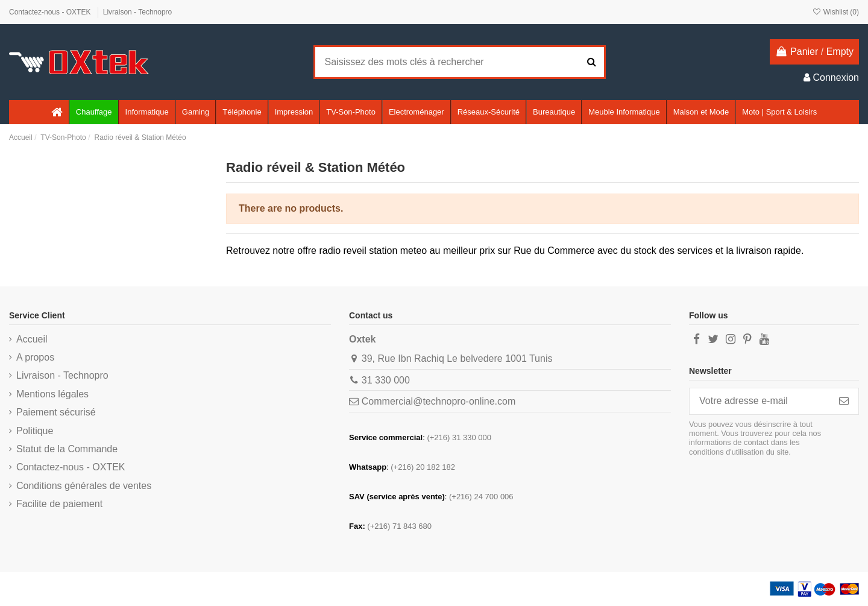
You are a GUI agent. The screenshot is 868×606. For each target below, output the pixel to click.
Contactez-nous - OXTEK (51, 12)
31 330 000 (386, 380)
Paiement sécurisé (56, 412)
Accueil (32, 339)
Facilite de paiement (59, 504)
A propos (35, 357)
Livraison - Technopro (138, 12)
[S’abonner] (844, 401)
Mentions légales (52, 394)
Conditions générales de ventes (84, 486)
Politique (35, 431)
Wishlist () (835, 12)
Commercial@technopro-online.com (439, 401)
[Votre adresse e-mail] (759, 401)
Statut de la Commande (67, 449)
